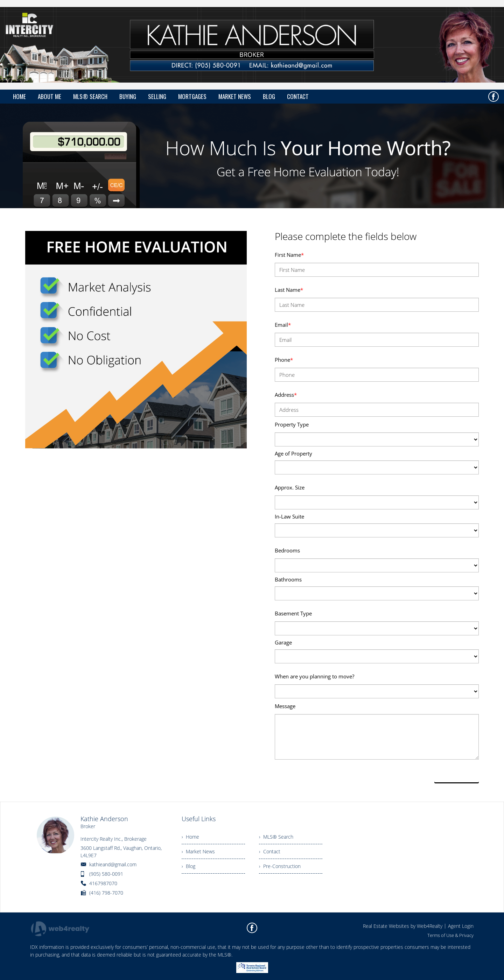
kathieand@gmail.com (113, 864)
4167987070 (103, 883)
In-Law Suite (289, 516)
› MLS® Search (276, 837)
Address (286, 395)
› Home (190, 837)
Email (283, 325)
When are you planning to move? (314, 676)
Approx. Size (290, 487)
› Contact (270, 851)
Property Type (292, 424)
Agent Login (461, 926)
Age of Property (293, 453)
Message (285, 706)
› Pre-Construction (280, 866)
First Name (289, 255)
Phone (284, 360)
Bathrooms (288, 579)
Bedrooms (287, 550)
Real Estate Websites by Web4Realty (403, 926)
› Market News (198, 851)
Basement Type (293, 613)
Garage (283, 642)
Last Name (289, 290)
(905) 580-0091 (106, 874)
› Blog (188, 866)
